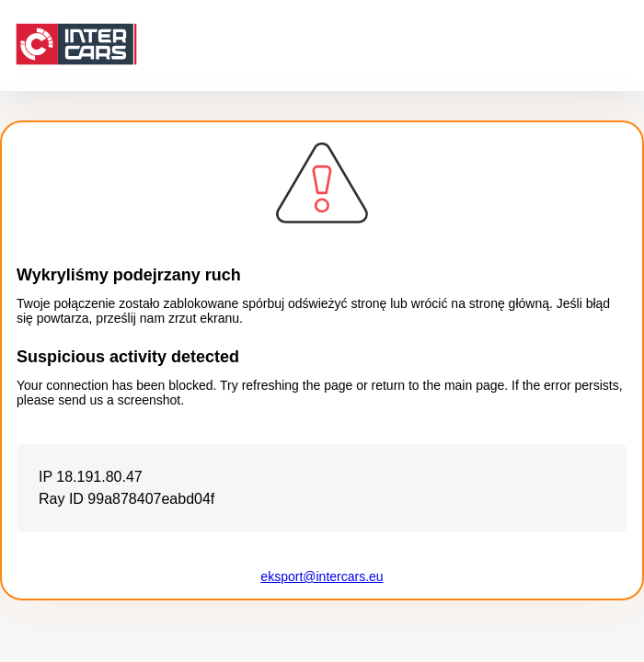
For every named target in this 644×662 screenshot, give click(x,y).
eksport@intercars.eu (322, 576)
